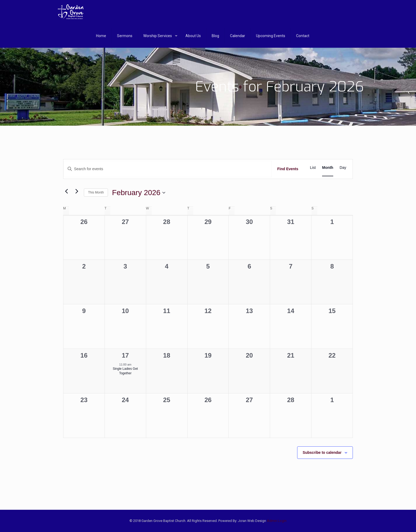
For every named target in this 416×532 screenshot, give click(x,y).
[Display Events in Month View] (328, 168)
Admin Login (277, 521)
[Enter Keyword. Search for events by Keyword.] (168, 169)
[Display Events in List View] (313, 168)
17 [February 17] (125, 355)
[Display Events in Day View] (343, 168)
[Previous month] (66, 191)
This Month (96, 192)
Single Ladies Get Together (125, 371)
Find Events (288, 169)
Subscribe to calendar (322, 452)
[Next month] (77, 191)
